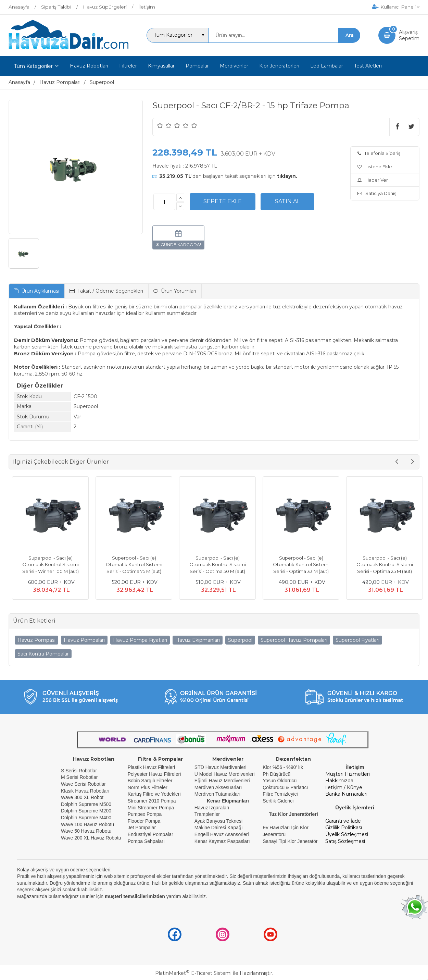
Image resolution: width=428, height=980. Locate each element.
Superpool (240, 640)
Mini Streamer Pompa (151, 808)
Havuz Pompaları (84, 640)
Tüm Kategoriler (33, 66)
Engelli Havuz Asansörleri (222, 834)
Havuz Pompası (36, 640)
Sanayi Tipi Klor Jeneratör (290, 841)
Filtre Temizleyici (280, 794)
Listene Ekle (375, 167)
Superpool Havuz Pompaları (294, 640)
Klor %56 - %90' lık (283, 767)
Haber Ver (373, 180)
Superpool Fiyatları (357, 640)
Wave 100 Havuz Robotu (88, 824)
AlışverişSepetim (409, 35)
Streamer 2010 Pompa (152, 801)
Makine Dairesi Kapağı (219, 828)
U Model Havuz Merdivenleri (225, 774)
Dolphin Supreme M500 (86, 804)
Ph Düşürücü (276, 774)
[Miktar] (164, 202)
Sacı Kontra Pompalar (43, 654)
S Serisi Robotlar (79, 771)
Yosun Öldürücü (280, 781)
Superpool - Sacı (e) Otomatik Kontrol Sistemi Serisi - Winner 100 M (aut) (47, 565)
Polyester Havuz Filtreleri (154, 774)
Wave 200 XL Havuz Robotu (92, 838)
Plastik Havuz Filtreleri (151, 767)
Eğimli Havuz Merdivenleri (222, 781)
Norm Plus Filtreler (148, 787)
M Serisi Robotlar (79, 777)
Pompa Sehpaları (146, 841)
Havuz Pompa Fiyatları (140, 640)
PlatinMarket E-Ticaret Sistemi (193, 973)
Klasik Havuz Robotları (85, 791)
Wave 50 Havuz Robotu (87, 831)
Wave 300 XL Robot (82, 797)
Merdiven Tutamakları (218, 794)
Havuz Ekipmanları (198, 640)
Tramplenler (207, 814)
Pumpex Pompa (145, 814)
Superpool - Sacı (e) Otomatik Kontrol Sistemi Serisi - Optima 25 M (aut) (381, 565)
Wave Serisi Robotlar (83, 784)
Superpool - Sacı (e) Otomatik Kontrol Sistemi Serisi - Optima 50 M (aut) (214, 565)
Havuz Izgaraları (212, 808)
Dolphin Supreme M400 (86, 818)
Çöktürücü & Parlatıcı (285, 787)
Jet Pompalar (142, 828)
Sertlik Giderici (278, 801)
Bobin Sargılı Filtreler (150, 781)
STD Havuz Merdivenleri (221, 767)
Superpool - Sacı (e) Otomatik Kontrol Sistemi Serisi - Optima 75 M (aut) (131, 565)
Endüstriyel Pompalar (150, 834)
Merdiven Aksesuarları (218, 787)
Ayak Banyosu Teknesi (218, 821)
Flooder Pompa (144, 821)
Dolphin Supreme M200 (87, 811)
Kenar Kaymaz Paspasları (222, 841)
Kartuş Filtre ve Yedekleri (154, 794)
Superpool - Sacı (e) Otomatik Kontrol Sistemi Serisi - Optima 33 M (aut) (298, 565)
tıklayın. (287, 176)
